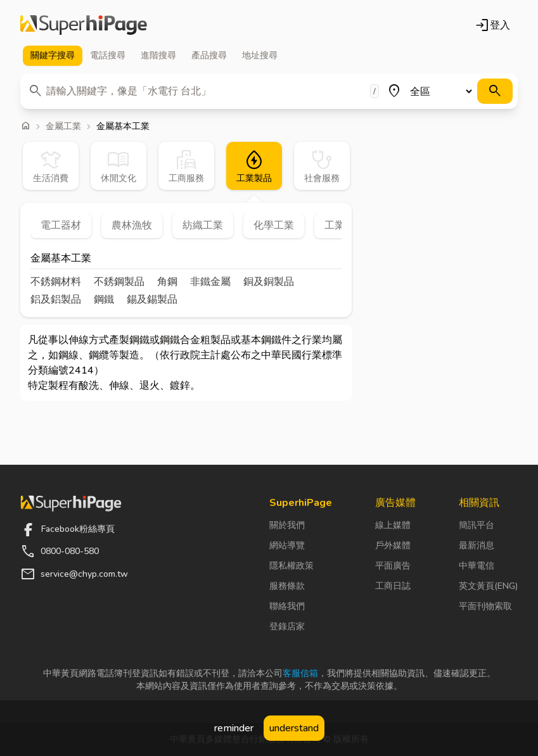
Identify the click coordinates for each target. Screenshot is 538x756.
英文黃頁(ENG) (488, 586)
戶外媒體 (393, 545)
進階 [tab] (158, 56)
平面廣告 (393, 566)
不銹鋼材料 (56, 282)
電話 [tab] (108, 56)
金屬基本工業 (61, 259)
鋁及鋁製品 (56, 299)
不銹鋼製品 (119, 282)
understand (294, 728)
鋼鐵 (104, 299)
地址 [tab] (260, 56)
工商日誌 (393, 586)
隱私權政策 (291, 566)
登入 (492, 25)
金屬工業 (63, 127)
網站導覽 (287, 545)
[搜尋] (495, 91)
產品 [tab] (209, 56)
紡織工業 (203, 225)
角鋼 (167, 282)
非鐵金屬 (210, 282)
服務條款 (287, 586)
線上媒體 (393, 525)
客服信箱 (300, 673)
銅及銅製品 (269, 282)
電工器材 (61, 225)
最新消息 (477, 545)
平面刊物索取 (485, 606)
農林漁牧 (132, 225)
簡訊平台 (477, 525)
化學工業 (274, 225)
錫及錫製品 (152, 299)
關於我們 (287, 525)
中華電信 (477, 566)
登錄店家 (287, 627)
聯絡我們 (287, 606)
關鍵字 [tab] (53, 56)
